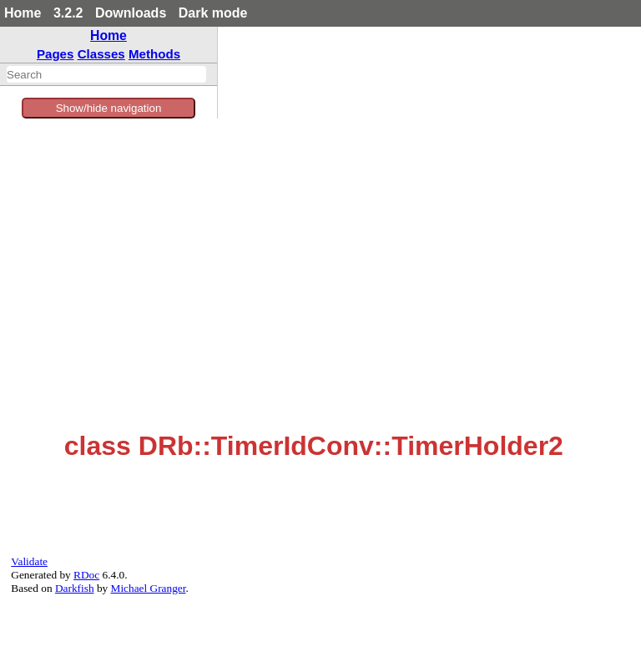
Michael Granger (149, 588)
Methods (154, 54)
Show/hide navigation (109, 108)
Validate (29, 561)
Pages (56, 54)
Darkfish (75, 588)
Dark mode (213, 13)
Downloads (131, 13)
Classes (101, 54)
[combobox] (106, 74)
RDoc (86, 575)
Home (23, 13)
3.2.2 (68, 13)
